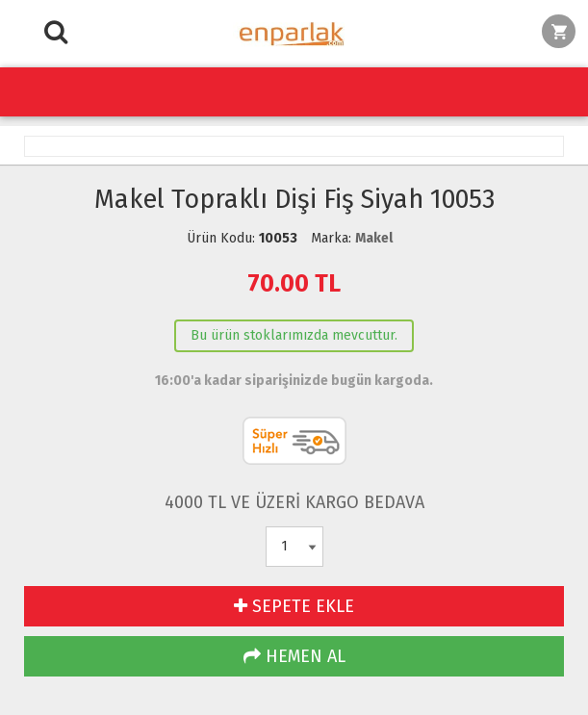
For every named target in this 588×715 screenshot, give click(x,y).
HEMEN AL (294, 656)
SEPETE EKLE (294, 606)
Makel (374, 238)
